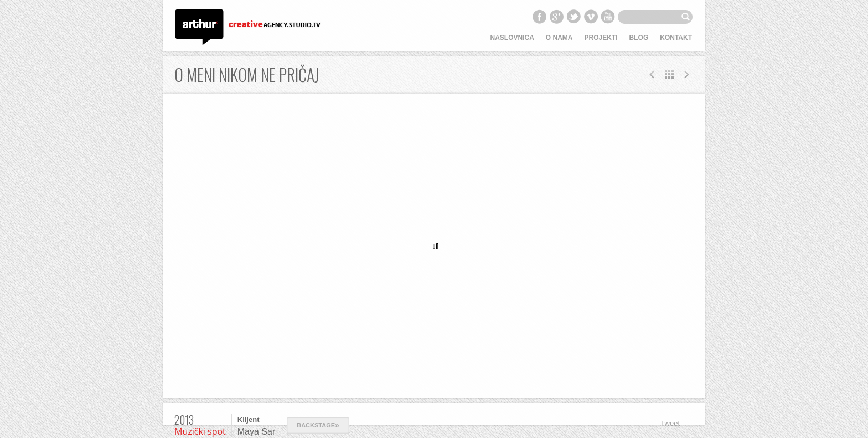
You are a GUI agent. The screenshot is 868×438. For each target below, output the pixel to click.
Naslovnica (512, 38)
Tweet (670, 423)
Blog (639, 38)
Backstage (318, 425)
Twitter (573, 17)
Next (652, 74)
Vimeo (591, 17)
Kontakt (676, 38)
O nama (559, 38)
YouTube (608, 17)
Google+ (556, 17)
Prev (686, 74)
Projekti (601, 38)
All (669, 74)
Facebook (539, 17)
